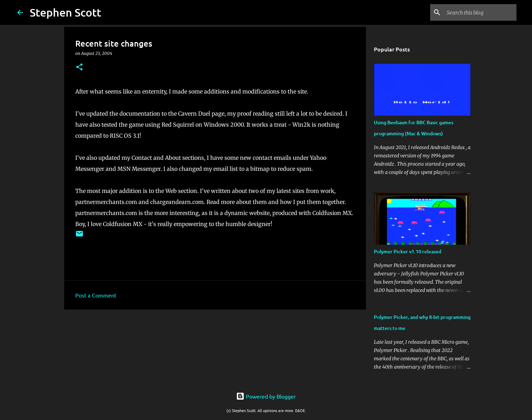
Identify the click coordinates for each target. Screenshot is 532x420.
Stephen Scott (65, 12)
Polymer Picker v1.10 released (408, 251)
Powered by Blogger (266, 396)
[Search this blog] (480, 12)
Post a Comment (96, 295)
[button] (79, 67)
